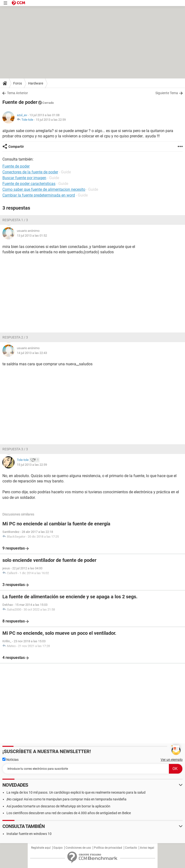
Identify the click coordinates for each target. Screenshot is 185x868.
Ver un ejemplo (172, 760)
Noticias (10, 760)
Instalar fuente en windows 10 (29, 834)
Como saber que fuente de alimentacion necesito (44, 189)
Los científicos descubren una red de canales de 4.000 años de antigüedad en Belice (69, 813)
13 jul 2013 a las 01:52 (32, 236)
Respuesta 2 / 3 (15, 337)
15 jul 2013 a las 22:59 (51, 120)
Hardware (36, 83)
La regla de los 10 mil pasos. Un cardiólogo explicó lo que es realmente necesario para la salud (76, 792)
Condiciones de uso (78, 848)
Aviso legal (147, 848)
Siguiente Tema (167, 93)
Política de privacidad (108, 848)
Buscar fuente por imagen (24, 178)
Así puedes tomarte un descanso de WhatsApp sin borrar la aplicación (58, 806)
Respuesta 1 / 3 (15, 220)
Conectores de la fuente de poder (30, 172)
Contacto (131, 848)
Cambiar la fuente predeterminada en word (39, 195)
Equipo (58, 848)
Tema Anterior (17, 93)
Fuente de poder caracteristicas (29, 184)
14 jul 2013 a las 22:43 (32, 353)
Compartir (16, 147)
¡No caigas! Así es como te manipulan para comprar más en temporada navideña (66, 799)
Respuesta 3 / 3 (15, 449)
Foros (18, 83)
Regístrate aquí (41, 848)
